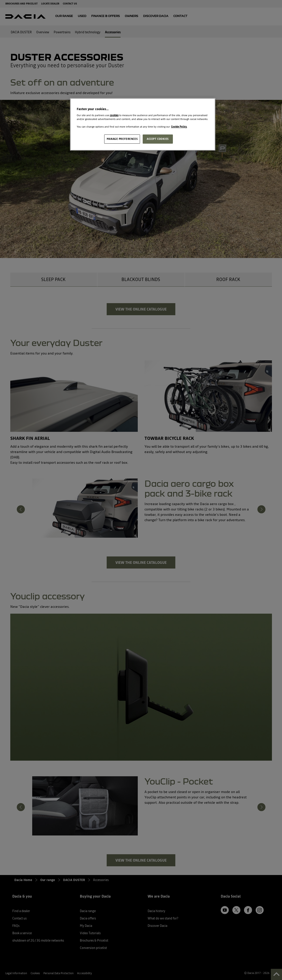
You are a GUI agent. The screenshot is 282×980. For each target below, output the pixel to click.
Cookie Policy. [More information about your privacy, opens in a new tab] (179, 127)
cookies (114, 115)
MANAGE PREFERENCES (122, 139)
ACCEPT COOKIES (158, 139)
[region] (143, 124)
